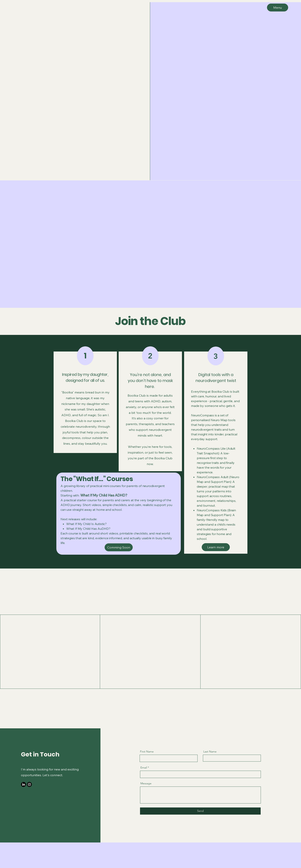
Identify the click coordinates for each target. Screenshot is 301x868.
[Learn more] (216, 547)
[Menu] (278, 8)
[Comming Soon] (119, 547)
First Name (147, 751)
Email (144, 768)
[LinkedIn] (23, 784)
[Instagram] (29, 784)
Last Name (210, 751)
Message (146, 783)
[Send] (200, 811)
